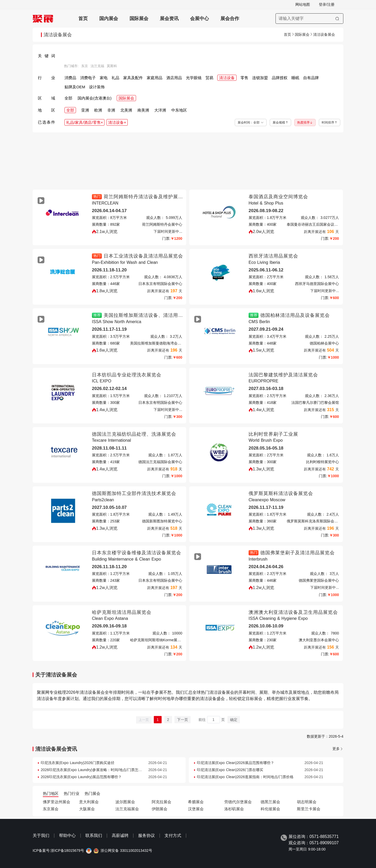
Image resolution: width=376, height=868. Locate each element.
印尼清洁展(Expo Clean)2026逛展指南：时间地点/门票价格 (245, 777)
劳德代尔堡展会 (238, 802)
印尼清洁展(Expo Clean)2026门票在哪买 (230, 770)
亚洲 (85, 110)
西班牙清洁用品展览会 (273, 256)
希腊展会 (196, 802)
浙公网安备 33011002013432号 (126, 851)
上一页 (144, 720)
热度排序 (305, 123)
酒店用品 (174, 78)
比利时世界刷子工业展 (273, 434)
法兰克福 (97, 66)
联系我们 (94, 835)
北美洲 (126, 110)
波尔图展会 (125, 802)
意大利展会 (89, 802)
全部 (68, 98)
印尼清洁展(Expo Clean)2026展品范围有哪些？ (236, 763)
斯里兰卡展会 (309, 809)
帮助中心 (67, 835)
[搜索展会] (309, 19)
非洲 (111, 110)
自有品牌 (311, 78)
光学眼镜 (194, 78)
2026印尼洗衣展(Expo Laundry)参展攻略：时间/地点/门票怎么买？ (95, 770)
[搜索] (337, 19)
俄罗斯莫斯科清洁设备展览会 (281, 493)
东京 (85, 66)
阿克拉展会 (161, 802)
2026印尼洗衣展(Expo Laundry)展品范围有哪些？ (81, 777)
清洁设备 (227, 78)
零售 (244, 78)
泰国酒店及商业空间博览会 (278, 197)
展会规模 (280, 123)
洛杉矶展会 (234, 809)
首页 (83, 19)
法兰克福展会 (127, 809)
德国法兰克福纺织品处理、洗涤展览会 (134, 434)
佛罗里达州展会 (57, 802)
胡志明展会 (307, 802)
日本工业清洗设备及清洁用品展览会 (143, 256)
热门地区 (51, 793)
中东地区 (179, 110)
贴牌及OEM (75, 87)
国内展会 (109, 19)
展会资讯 (169, 19)
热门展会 (92, 793)
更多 (336, 749)
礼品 (115, 78)
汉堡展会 (196, 809)
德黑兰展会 (270, 802)
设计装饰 (97, 87)
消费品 (70, 78)
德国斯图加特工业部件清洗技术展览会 (134, 493)
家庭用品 (155, 78)
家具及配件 (133, 78)
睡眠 (295, 78)
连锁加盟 (260, 78)
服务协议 (146, 835)
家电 (104, 78)
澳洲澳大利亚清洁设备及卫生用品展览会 (293, 612)
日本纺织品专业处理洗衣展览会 (127, 375)
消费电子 (88, 78)
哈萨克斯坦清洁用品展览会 (122, 612)
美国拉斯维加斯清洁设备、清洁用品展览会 (151, 315)
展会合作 (230, 19)
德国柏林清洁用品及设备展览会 (295, 315)
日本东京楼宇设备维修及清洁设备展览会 (137, 553)
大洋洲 (160, 110)
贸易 (209, 78)
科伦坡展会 (270, 809)
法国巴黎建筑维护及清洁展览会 (283, 375)
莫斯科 (112, 66)
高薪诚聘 (120, 835)
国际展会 (139, 19)
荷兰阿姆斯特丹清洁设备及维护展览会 (146, 197)
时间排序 (330, 123)
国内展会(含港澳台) (95, 98)
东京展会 (51, 809)
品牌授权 (280, 78)
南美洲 (143, 110)
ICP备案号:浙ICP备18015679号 (58, 851)
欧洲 (98, 110)
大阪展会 (87, 809)
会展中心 (199, 19)
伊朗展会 (160, 809)
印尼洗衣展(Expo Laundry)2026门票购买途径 (78, 763)
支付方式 (173, 835)
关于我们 (41, 835)
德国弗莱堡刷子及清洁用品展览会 (298, 553)
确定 (234, 720)
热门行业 (72, 793)
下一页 (183, 720)
